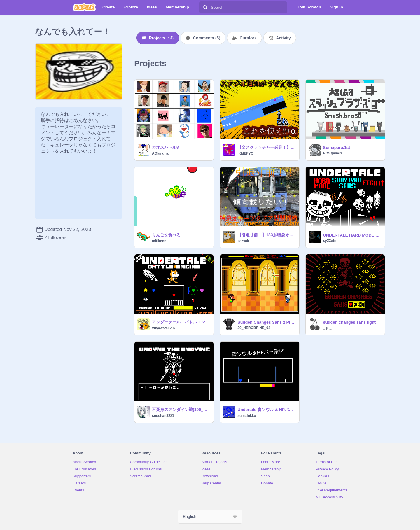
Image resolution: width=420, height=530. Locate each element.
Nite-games (333, 153)
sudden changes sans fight (349, 322)
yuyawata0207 (164, 328)
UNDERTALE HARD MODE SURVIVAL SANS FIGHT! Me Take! (352, 235)
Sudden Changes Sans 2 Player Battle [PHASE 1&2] (266, 322)
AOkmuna (160, 153)
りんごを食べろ (166, 235)
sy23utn (330, 241)
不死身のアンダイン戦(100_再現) (181, 410)
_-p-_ (327, 328)
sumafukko (247, 416)
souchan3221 (163, 416)
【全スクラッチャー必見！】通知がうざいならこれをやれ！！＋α (266, 147)
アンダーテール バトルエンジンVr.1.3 (181, 322)
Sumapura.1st (337, 148)
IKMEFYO (245, 153)
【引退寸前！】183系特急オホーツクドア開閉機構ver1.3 (266, 235)
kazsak (243, 241)
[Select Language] (210, 517)
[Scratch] (84, 7)
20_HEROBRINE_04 (254, 328)
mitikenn (159, 241)
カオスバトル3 (165, 147)
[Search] (205, 7)
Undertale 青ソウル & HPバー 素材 (266, 410)
